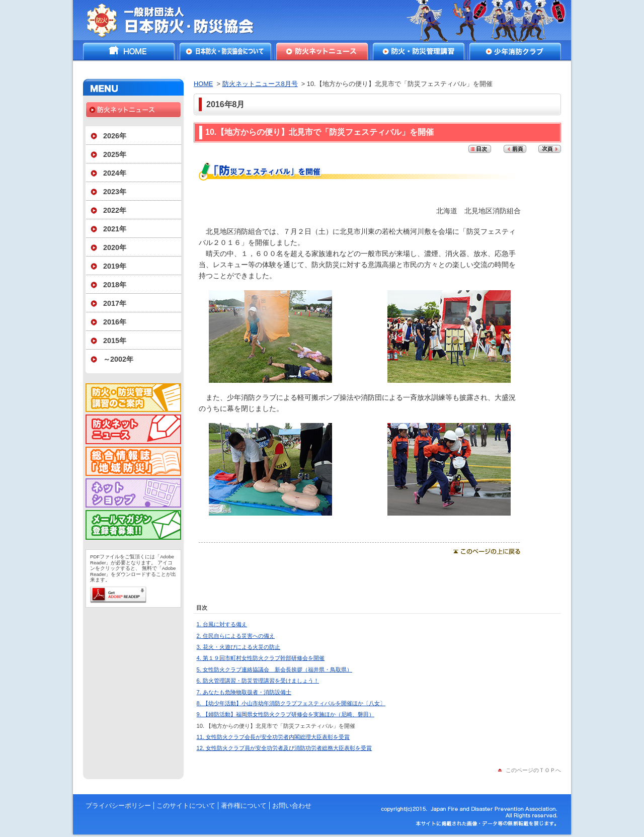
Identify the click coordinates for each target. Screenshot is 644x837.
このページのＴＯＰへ (533, 770)
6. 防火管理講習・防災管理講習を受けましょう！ (258, 681)
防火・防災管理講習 (419, 51)
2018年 (115, 285)
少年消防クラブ (515, 51)
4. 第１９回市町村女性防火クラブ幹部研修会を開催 (261, 658)
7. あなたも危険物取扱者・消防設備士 (244, 692)
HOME (129, 51)
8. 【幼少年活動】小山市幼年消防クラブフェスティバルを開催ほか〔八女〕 (291, 703)
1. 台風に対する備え (222, 624)
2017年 (115, 303)
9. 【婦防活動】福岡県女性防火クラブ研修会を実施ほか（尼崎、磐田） (286, 714)
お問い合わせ (292, 806)
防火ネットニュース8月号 (260, 84)
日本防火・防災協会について (225, 51)
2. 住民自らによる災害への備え (236, 636)
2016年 (115, 322)
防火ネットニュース (322, 51)
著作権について (244, 806)
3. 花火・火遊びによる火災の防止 (238, 647)
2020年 (115, 247)
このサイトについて (186, 806)
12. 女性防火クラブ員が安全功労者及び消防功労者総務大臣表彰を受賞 (285, 748)
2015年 (115, 341)
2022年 (115, 210)
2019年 (115, 266)
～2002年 (118, 359)
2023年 (115, 192)
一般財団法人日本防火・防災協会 (177, 20)
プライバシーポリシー (118, 806)
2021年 (115, 229)
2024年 (115, 173)
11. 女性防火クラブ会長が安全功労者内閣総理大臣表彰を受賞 (273, 737)
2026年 (115, 136)
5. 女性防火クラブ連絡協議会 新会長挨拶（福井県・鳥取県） (274, 669)
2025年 (115, 154)
